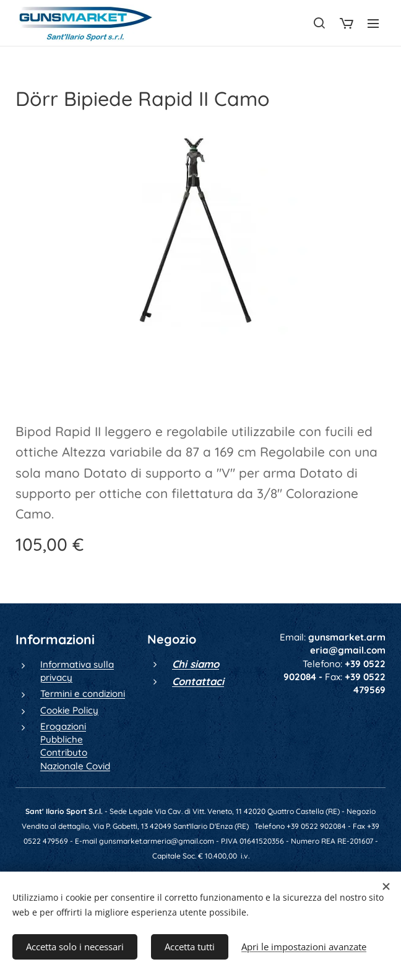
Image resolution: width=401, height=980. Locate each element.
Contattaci (198, 681)
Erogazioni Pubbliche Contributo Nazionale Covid (75, 746)
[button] (319, 23)
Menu (373, 24)
